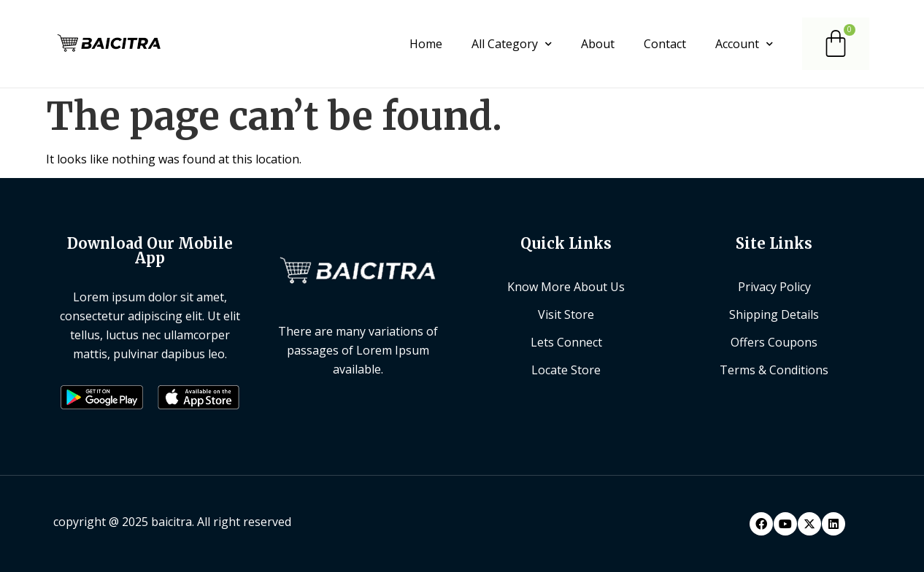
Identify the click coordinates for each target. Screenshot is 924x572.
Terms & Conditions (774, 370)
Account (744, 44)
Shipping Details (774, 314)
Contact (665, 44)
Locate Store (566, 370)
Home (426, 44)
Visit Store (566, 314)
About (598, 44)
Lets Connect (566, 342)
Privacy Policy (774, 287)
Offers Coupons (774, 342)
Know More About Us (566, 287)
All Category (512, 44)
